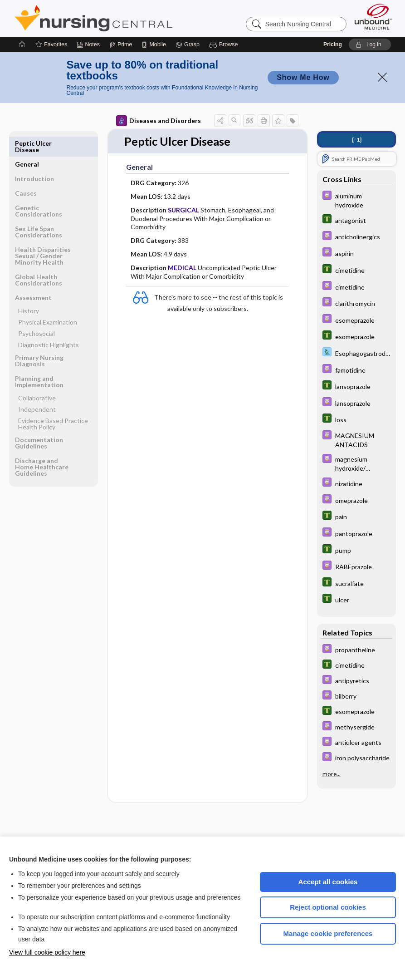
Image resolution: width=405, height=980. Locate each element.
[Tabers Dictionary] (356, 220)
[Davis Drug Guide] (356, 200)
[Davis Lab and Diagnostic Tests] (356, 353)
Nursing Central (127, 18)
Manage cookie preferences (328, 933)
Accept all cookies (328, 882)
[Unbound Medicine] (373, 17)
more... (332, 774)
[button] (225, 44)
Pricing (333, 44)
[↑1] (357, 140)
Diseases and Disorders (159, 121)
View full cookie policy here (47, 952)
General (27, 143)
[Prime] (121, 44)
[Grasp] (188, 44)
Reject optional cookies (328, 907)
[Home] (22, 44)
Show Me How (303, 77)
